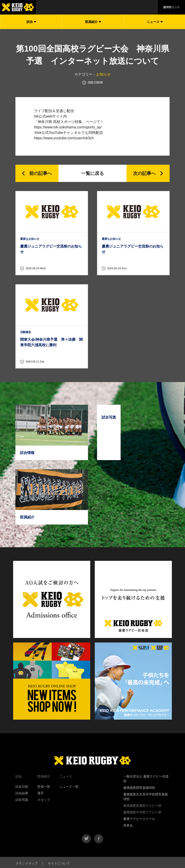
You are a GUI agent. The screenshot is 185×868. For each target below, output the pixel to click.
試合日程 (22, 787)
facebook (99, 839)
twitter (86, 839)
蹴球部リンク (171, 7)
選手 (41, 793)
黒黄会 (128, 825)
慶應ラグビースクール (139, 819)
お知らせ (103, 74)
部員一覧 (44, 787)
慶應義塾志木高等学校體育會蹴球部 (146, 797)
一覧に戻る (92, 173)
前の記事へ (41, 173)
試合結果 (22, 793)
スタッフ (44, 800)
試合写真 (22, 800)
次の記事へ (144, 173)
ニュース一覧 (69, 787)
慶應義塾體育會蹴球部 (139, 788)
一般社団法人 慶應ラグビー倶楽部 (146, 779)
